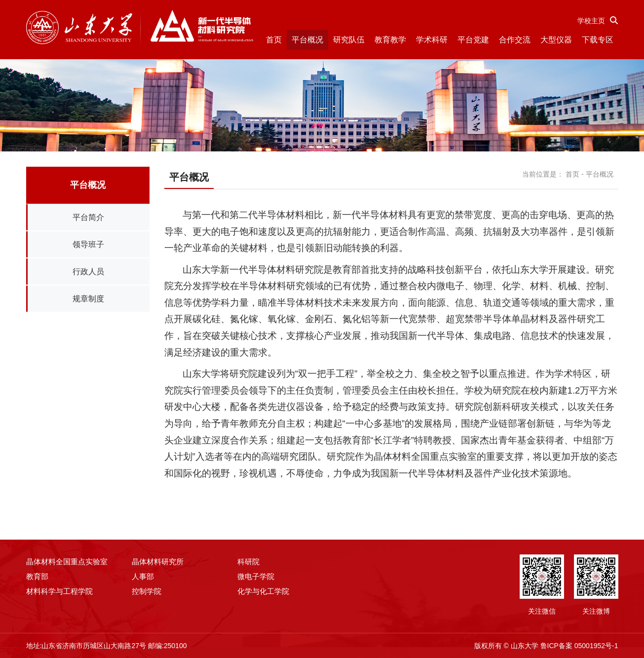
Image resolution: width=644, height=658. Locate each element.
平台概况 (307, 40)
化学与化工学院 (263, 591)
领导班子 (88, 244)
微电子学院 (256, 576)
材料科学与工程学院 (59, 591)
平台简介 (88, 217)
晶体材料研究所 (158, 562)
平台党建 (473, 40)
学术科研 (432, 40)
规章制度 (88, 299)
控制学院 (147, 591)
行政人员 (88, 272)
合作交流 (515, 40)
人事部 (143, 576)
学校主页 (591, 21)
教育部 (37, 576)
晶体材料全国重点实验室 (67, 562)
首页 (274, 40)
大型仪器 (556, 40)
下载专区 (598, 40)
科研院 (248, 562)
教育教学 (390, 40)
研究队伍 (349, 40)
